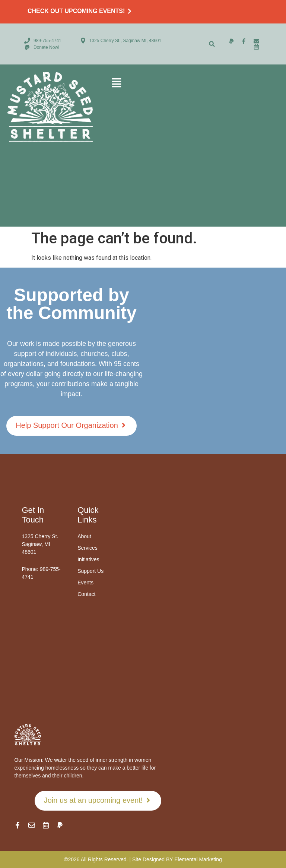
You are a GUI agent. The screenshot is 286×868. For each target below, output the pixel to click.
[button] (212, 44)
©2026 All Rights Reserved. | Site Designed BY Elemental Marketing (143, 859)
